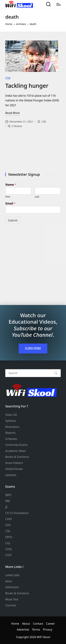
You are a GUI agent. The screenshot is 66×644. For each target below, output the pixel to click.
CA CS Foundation (17, 513)
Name (11, 185)
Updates (11, 475)
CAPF (9, 519)
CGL (8, 543)
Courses (11, 605)
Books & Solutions (17, 457)
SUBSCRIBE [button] (33, 348)
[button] (56, 373)
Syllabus (11, 421)
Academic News (16, 451)
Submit (13, 220)
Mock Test (12, 599)
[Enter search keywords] (33, 373)
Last (37, 197)
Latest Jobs (12, 575)
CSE (8, 78)
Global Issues (14, 469)
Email (10, 204)
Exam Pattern (14, 463)
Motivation (12, 427)
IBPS (8, 495)
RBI (8, 501)
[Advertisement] (33, 151)
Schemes (11, 439)
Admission (12, 587)
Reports (10, 433)
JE (6, 507)
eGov (9, 581)
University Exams (17, 445)
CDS (8, 525)
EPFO (9, 537)
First (8, 197)
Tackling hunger (27, 86)
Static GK (11, 415)
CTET (9, 555)
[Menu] (59, 4)
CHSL (9, 549)
